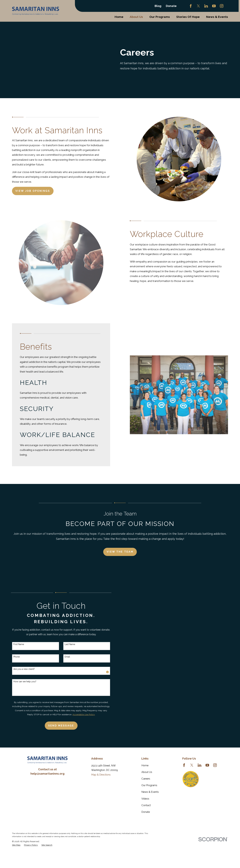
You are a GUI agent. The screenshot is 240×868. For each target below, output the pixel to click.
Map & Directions (101, 775)
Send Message (57, 726)
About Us (147, 772)
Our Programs (149, 785)
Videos (145, 799)
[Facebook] (191, 6)
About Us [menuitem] (136, 17)
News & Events (150, 792)
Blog (158, 6)
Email (63, 657)
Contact (146, 805)
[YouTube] (214, 6)
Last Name (65, 644)
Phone (12, 657)
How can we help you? (20, 682)
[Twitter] (198, 6)
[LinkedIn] (206, 6)
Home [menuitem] (119, 17)
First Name (14, 644)
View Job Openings (33, 191)
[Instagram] (222, 6)
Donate (171, 6)
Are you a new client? (19, 669)
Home (145, 765)
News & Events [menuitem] (217, 17)
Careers (146, 779)
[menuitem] (16, 845)
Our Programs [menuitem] (160, 17)
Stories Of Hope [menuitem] (188, 17)
